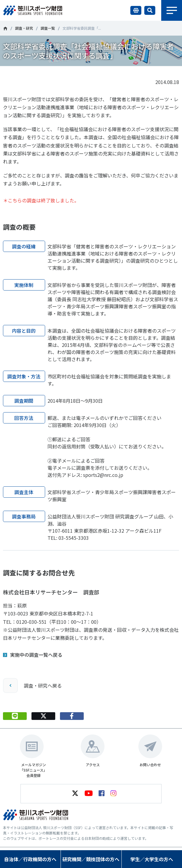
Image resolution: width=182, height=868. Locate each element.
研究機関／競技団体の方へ (91, 859)
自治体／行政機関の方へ (30, 859)
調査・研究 (24, 28)
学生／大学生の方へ (152, 859)
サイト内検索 (150, 10)
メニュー (172, 10)
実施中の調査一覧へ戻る (36, 655)
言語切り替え (136, 10)
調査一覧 (48, 28)
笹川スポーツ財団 (5, 28)
